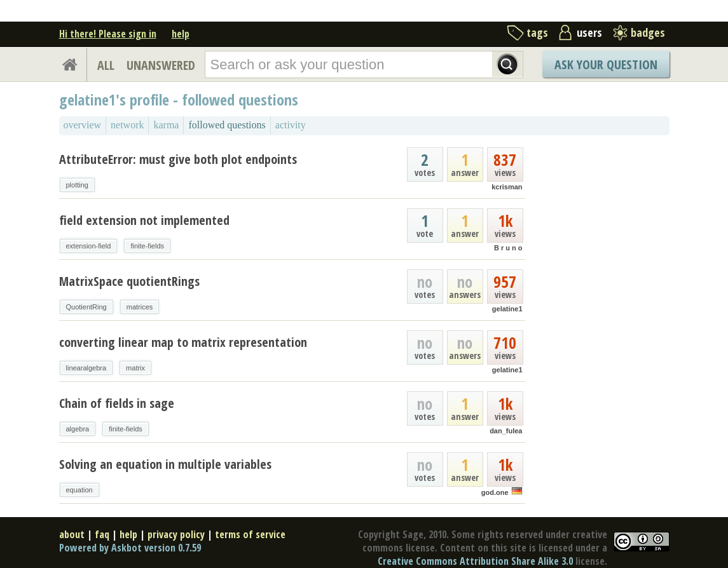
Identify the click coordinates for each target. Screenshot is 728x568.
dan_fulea (506, 431)
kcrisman (507, 187)
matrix (135, 368)
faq (102, 534)
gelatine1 (507, 309)
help (181, 34)
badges (648, 32)
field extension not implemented (144, 220)
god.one (495, 492)
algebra (78, 429)
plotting (77, 185)
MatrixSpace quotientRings (129, 281)
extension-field (89, 246)
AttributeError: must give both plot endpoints (178, 159)
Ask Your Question (606, 64)
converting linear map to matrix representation (183, 342)
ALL (106, 65)
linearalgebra (86, 368)
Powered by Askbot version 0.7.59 (130, 548)
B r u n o (508, 248)
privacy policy (176, 534)
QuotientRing (86, 307)
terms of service (250, 534)
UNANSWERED (161, 65)
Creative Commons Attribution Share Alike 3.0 (475, 561)
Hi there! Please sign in (108, 34)
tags (537, 32)
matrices (140, 307)
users (589, 32)
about (72, 534)
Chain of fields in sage (117, 403)
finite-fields (147, 246)
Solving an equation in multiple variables (165, 464)
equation (79, 490)
